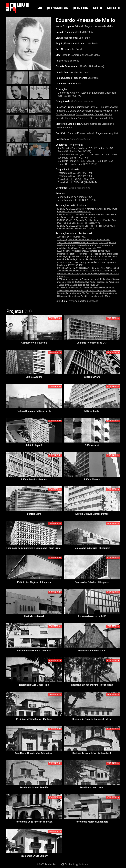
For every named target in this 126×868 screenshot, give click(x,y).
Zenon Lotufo (106, 118)
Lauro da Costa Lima (81, 111)
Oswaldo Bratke (103, 115)
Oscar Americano (65, 115)
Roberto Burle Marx (66, 118)
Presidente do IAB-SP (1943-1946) (75, 173)
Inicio (38, 8)
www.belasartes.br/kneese (83, 301)
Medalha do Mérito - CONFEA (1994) (77, 200)
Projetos (80, 8)
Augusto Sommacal (91, 124)
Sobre (97, 8)
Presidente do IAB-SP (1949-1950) (75, 176)
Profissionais (57, 8)
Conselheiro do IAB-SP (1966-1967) (76, 179)
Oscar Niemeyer (85, 115)
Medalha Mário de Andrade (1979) (75, 197)
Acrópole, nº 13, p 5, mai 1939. (71, 237)
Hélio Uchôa (105, 107)
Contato (113, 8)
